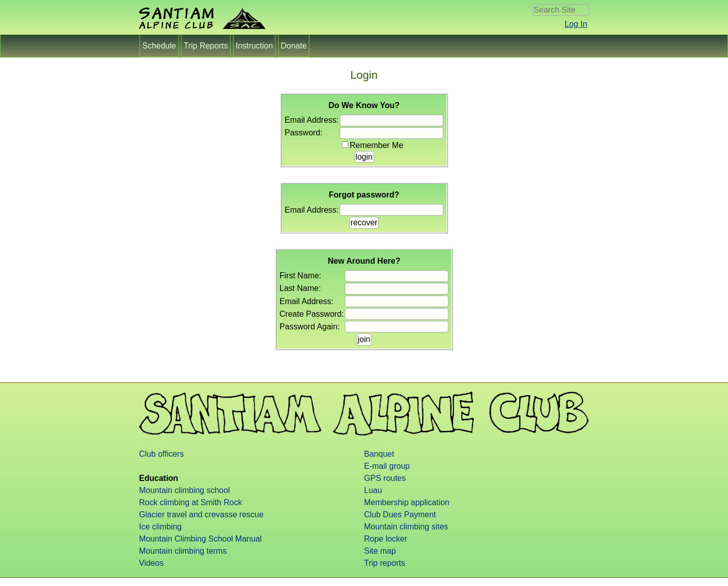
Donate (294, 46)
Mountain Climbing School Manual (200, 539)
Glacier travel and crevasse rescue (201, 515)
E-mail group (387, 466)
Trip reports (384, 563)
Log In (576, 24)
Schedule (159, 46)
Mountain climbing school (185, 490)
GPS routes (385, 478)
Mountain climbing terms (183, 551)
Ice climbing (160, 527)
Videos (151, 563)
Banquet (379, 454)
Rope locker (385, 539)
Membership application (407, 502)
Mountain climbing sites (406, 527)
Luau (373, 490)
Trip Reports (206, 46)
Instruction (255, 46)
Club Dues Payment (400, 515)
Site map (380, 551)
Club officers (162, 454)
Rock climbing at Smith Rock (191, 502)
